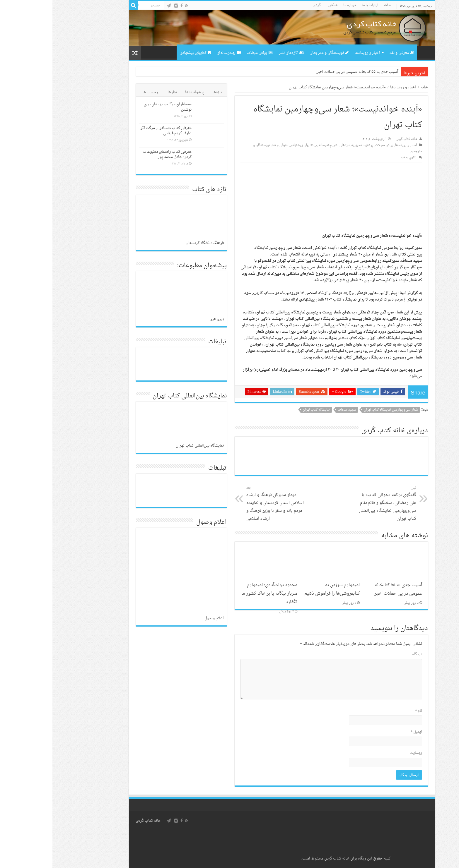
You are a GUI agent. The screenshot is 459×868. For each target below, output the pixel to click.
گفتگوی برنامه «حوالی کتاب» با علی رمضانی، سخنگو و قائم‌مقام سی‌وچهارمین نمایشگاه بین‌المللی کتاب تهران (334, 504)
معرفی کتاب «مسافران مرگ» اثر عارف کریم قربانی (114, 131)
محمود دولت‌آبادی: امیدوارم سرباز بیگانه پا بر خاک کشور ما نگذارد (217, 594)
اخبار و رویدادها (317, 53)
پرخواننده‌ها (142, 92)
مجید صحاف (294, 410)
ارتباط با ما (318, 5)
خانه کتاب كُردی (96, 821)
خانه (335, 5)
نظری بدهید (356, 158)
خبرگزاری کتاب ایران (340, 267)
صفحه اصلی (372, 52)
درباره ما (297, 5)
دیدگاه (365, 654)
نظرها (120, 92)
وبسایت (363, 753)
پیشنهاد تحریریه (310, 145)
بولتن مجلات (207, 53)
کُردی (264, 5)
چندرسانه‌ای (176, 53)
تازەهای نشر (239, 53)
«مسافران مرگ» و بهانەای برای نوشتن (115, 107)
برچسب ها (98, 92)
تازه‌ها (165, 92)
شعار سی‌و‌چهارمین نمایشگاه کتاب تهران (338, 410)
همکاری (280, 5)
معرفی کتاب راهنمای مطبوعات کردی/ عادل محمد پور (115, 154)
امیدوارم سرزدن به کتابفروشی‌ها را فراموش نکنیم (280, 589)
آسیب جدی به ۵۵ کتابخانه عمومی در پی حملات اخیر (305, 72)
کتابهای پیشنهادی (143, 53)
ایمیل (364, 732)
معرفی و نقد (349, 53)
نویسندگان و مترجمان (277, 53)
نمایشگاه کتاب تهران (264, 410)
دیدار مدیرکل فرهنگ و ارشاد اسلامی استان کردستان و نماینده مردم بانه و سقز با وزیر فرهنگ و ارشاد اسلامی (224, 504)
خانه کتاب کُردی (354, 139)
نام (366, 711)
